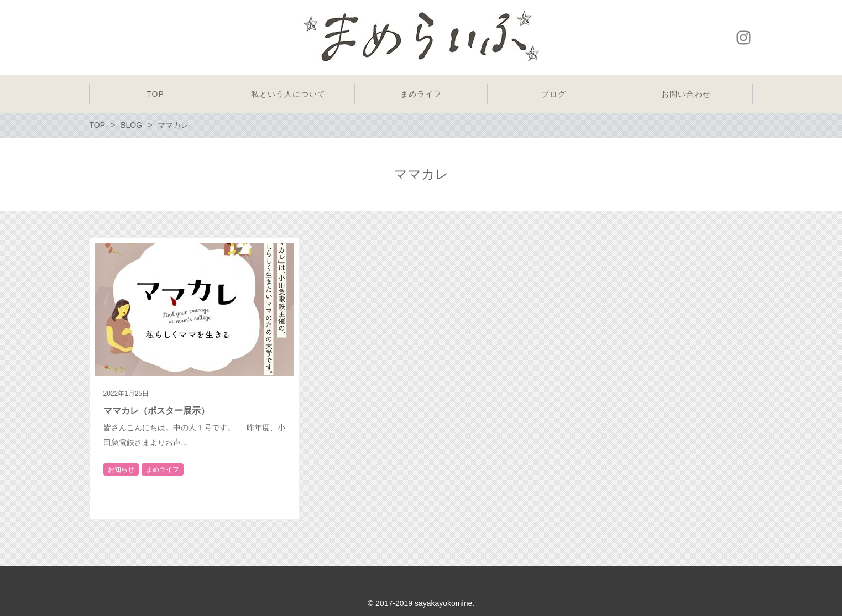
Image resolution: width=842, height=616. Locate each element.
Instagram (744, 38)
